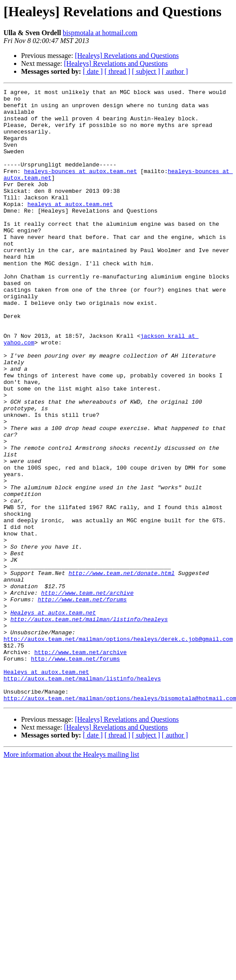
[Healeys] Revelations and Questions (127, 56)
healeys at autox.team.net (70, 228)
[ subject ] (146, 71)
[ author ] (175, 71)
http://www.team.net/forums (82, 702)
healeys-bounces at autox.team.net (80, 188)
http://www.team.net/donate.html (122, 670)
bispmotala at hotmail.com (100, 33)
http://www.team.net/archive (88, 694)
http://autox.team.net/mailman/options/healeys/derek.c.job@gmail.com (118, 749)
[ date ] (93, 71)
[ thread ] (117, 71)
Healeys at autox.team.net (53, 718)
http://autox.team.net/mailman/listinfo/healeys (89, 726)
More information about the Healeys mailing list (71, 877)
